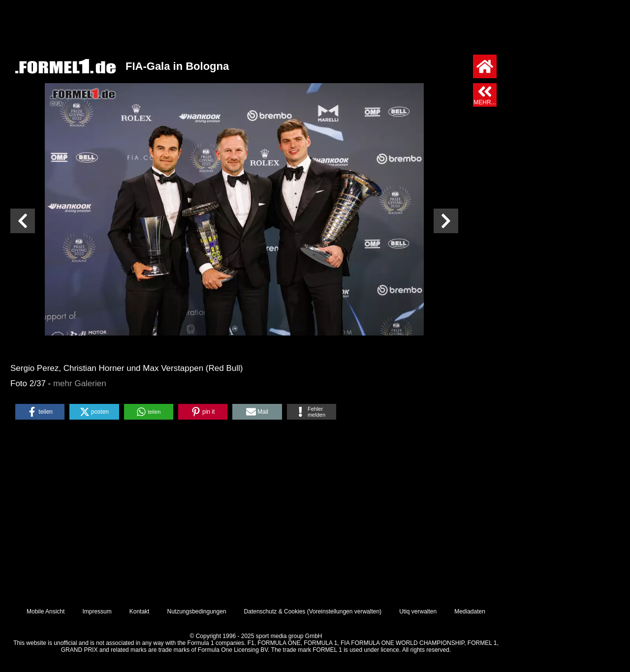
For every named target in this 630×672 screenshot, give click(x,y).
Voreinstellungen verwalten (344, 611)
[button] (40, 412)
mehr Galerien (80, 383)
